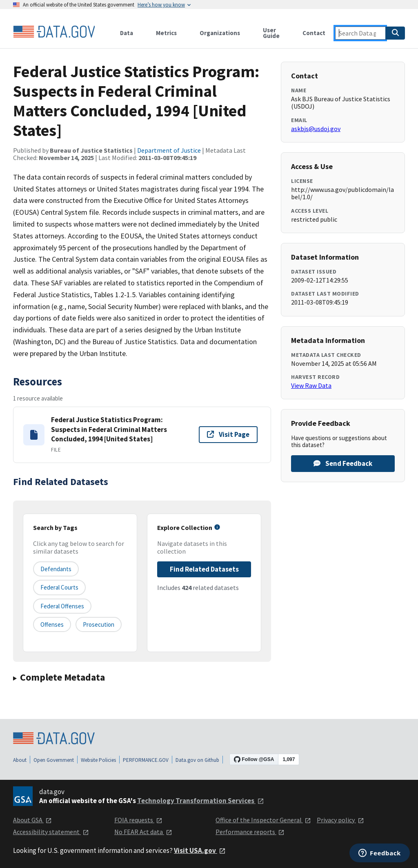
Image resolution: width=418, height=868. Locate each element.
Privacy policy (340, 820)
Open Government (54, 760)
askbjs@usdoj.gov (316, 129)
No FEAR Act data (143, 832)
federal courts (59, 587)
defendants (56, 569)
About (20, 760)
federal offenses (62, 606)
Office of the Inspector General (263, 820)
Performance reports (250, 832)
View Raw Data (311, 385)
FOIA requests (138, 820)
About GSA (32, 820)
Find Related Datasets (204, 569)
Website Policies (98, 760)
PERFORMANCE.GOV (146, 760)
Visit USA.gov (200, 850)
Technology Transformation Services (201, 801)
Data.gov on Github (197, 760)
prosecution (99, 624)
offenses (52, 624)
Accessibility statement (51, 832)
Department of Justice (169, 150)
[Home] (54, 32)
